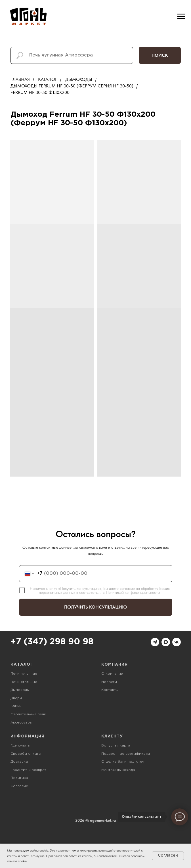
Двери (16, 698)
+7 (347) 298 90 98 (52, 642)
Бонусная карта (116, 746)
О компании (112, 674)
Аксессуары (21, 723)
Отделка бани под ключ (123, 762)
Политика (19, 778)
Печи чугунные (24, 674)
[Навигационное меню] (181, 16)
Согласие (19, 786)
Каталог (48, 79)
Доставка (19, 762)
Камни (16, 706)
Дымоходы (79, 79)
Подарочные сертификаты (126, 754)
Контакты (110, 690)
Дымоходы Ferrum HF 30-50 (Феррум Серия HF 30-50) (72, 86)
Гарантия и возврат (28, 770)
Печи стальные (24, 682)
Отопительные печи (28, 714)
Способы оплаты (26, 754)
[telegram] (155, 642)
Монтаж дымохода (118, 770)
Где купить (20, 746)
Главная (20, 79)
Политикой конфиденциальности (133, 592)
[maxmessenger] (166, 642)
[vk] (177, 642)
